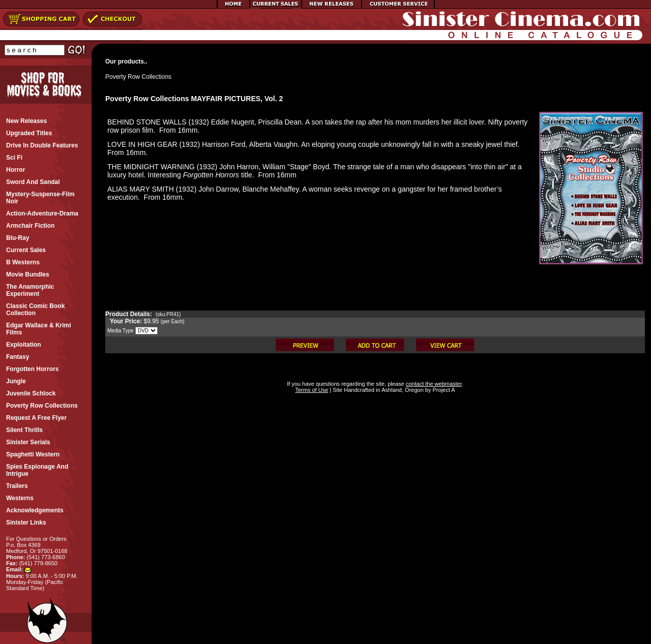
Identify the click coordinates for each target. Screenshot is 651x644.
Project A (443, 390)
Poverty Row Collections (138, 77)
